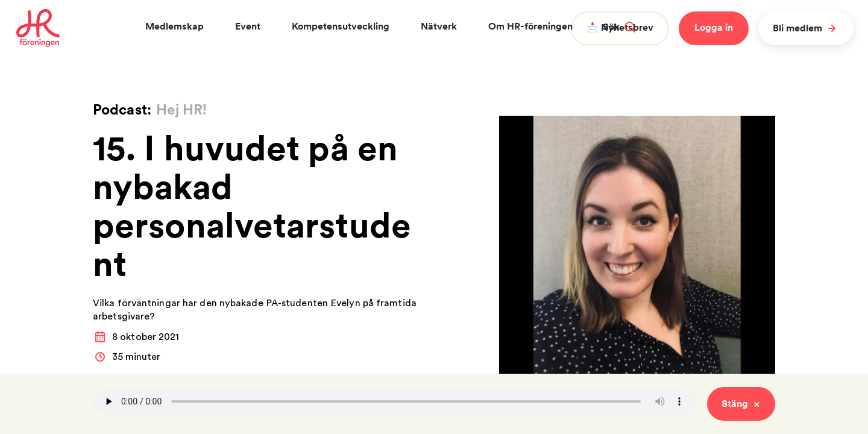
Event (248, 26)
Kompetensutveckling (341, 26)
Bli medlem (806, 28)
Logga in (714, 27)
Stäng (741, 404)
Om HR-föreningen (530, 26)
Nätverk (439, 26)
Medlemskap (175, 26)
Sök (619, 27)
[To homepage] (38, 28)
